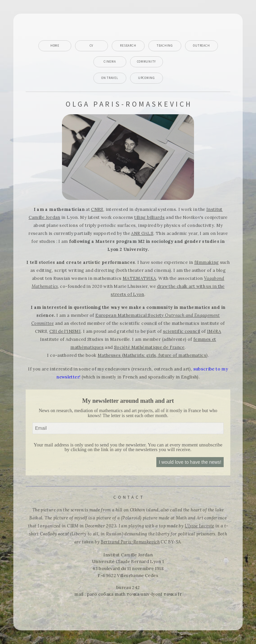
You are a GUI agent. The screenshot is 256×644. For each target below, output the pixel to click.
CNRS (97, 209)
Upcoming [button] (146, 78)
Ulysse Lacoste (199, 526)
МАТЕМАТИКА (139, 278)
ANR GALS (142, 233)
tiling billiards (149, 217)
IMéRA (214, 331)
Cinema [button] (110, 62)
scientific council (182, 331)
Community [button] (147, 62)
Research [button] (128, 46)
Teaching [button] (165, 46)
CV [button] (91, 46)
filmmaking (207, 262)
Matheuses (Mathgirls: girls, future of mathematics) (153, 355)
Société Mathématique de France (149, 347)
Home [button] (55, 46)
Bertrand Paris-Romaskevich (130, 542)
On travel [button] (110, 78)
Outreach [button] (201, 46)
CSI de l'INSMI (65, 331)
